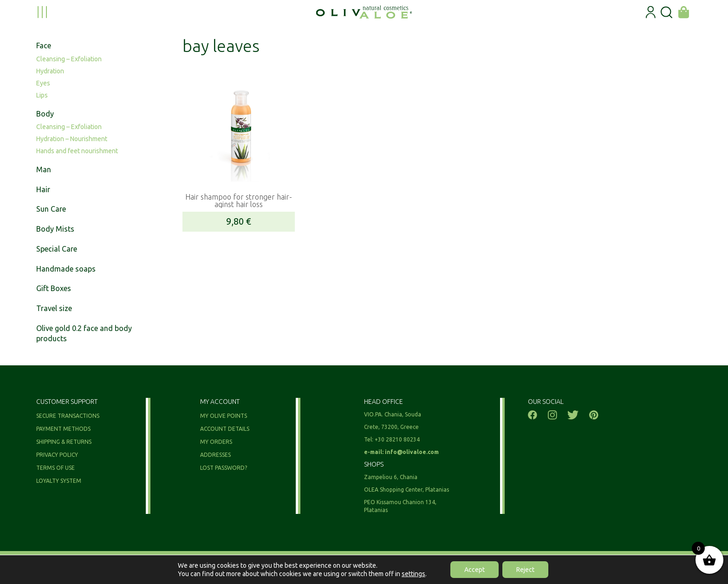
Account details (225, 429)
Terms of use (55, 468)
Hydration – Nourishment (72, 139)
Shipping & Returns (64, 442)
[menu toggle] (42, 12)
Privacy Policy (57, 455)
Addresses (215, 455)
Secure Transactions (68, 416)
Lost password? (224, 468)
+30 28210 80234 (397, 439)
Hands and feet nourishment (77, 151)
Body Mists (55, 229)
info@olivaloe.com (412, 452)
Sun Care (51, 209)
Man (44, 169)
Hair (43, 189)
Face (44, 45)
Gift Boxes (54, 288)
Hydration (50, 71)
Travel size (54, 308)
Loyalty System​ (59, 481)
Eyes (43, 83)
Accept (474, 570)
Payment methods (63, 429)
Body (45, 114)
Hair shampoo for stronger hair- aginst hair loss (239, 201)
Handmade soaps (66, 269)
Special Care (57, 249)
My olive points (224, 416)
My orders (216, 442)
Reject (525, 570)
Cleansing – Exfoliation (69, 59)
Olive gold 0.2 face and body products (84, 334)
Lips (42, 95)
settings (413, 574)
